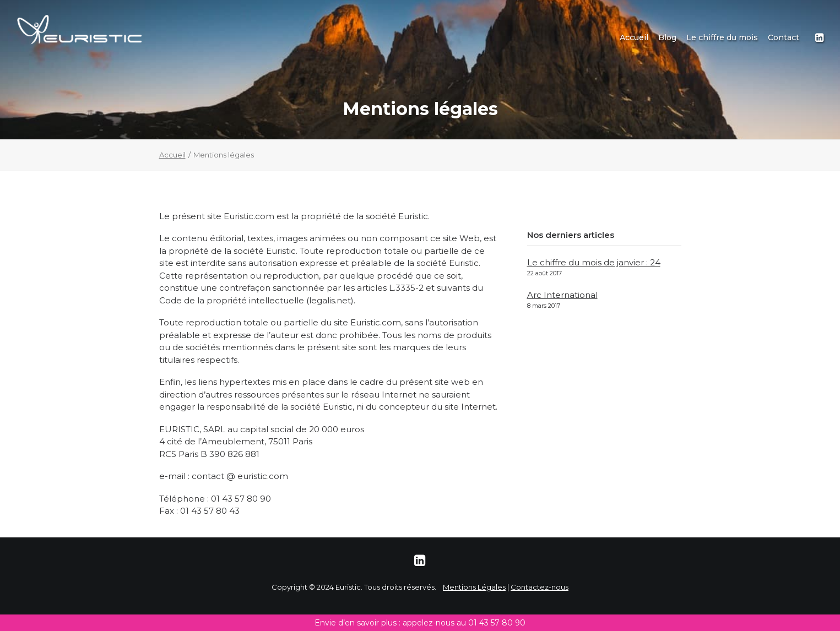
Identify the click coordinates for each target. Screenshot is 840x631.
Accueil (634, 37)
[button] (819, 37)
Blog (667, 37)
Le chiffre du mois (722, 37)
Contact (784, 37)
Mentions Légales (474, 587)
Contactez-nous (540, 587)
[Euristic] (80, 30)
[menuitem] (634, 37)
